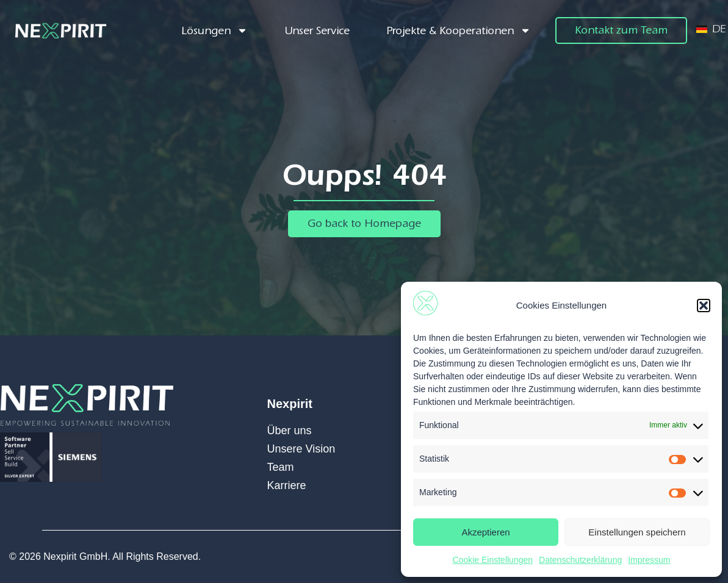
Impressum (649, 560)
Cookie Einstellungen (493, 560)
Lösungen (214, 31)
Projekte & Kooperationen (459, 31)
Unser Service (317, 31)
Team (281, 467)
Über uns (290, 431)
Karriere (287, 485)
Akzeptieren (485, 532)
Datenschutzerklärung (580, 560)
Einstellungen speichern (637, 532)
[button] (704, 306)
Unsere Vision (301, 449)
